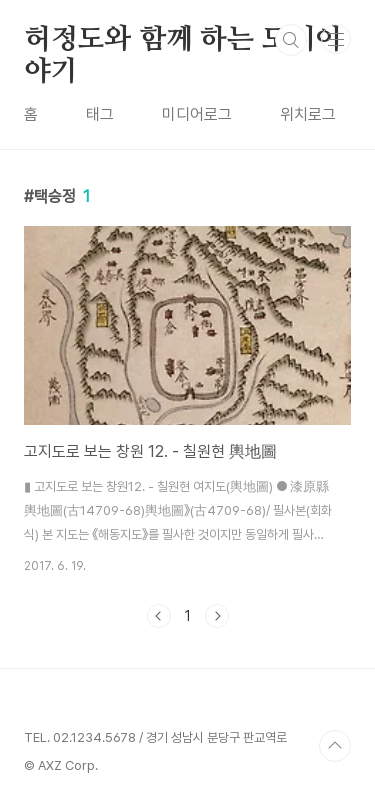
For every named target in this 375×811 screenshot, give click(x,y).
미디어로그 (197, 114)
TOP (335, 746)
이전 (159, 616)
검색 (291, 40)
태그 (100, 114)
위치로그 (308, 114)
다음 (217, 616)
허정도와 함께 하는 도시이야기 (183, 41)
